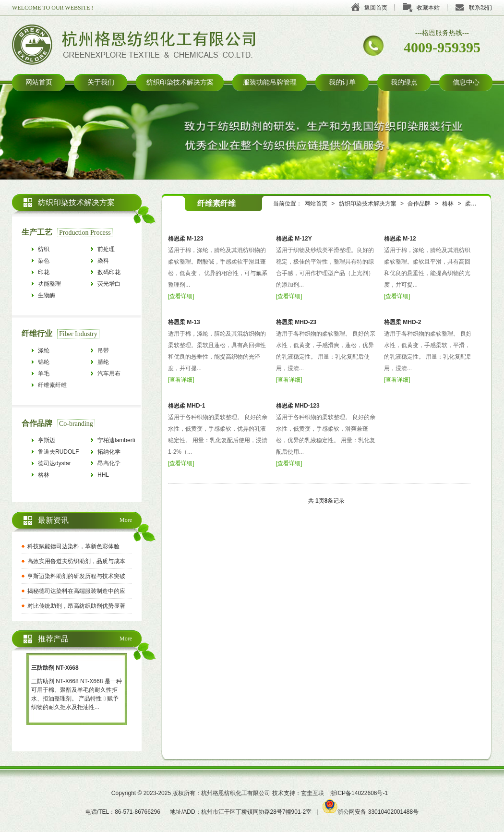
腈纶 (103, 362)
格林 (448, 204)
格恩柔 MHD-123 (298, 406)
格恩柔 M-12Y (294, 239)
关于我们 (101, 82)
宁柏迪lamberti (116, 440)
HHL (103, 475)
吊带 (103, 350)
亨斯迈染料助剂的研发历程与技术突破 (76, 576)
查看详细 (181, 296)
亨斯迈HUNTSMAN (54, 441)
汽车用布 (109, 374)
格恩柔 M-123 (186, 239)
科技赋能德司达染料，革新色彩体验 (73, 546)
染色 (44, 261)
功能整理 (49, 284)
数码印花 (109, 272)
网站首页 (39, 82)
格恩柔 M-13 (184, 322)
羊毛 (44, 374)
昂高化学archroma (110, 464)
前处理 (106, 249)
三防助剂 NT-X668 (55, 668)
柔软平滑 (477, 204)
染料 (103, 261)
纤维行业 (37, 333)
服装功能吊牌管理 (270, 82)
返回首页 (376, 8)
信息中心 (466, 82)
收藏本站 (428, 8)
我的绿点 (404, 82)
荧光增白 (109, 284)
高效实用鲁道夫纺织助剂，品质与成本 (76, 561)
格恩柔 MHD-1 (186, 406)
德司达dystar (54, 463)
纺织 (44, 249)
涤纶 (44, 350)
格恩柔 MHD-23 (296, 322)
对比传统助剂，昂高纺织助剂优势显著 (76, 606)
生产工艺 (37, 232)
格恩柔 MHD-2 (402, 322)
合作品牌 (419, 204)
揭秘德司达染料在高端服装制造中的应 (76, 591)
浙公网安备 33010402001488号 (371, 812)
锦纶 (44, 362)
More (126, 520)
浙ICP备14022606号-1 (359, 793)
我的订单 (342, 82)
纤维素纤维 (52, 385)
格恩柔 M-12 (400, 239)
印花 (44, 272)
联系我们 (480, 8)
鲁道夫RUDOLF (58, 452)
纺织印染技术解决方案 (180, 82)
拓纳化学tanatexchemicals (119, 453)
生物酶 (47, 295)
